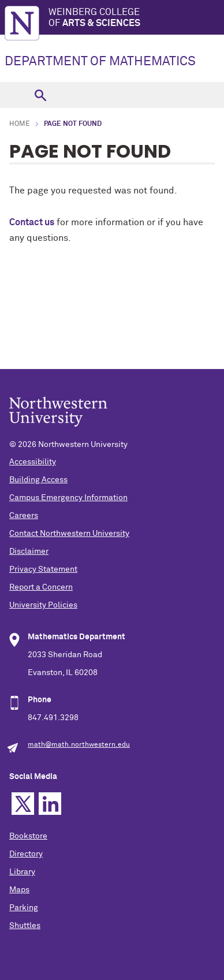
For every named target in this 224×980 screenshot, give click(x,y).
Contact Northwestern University (69, 534)
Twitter (23, 804)
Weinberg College (136, 18)
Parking (24, 908)
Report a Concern (41, 587)
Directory (26, 854)
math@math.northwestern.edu (79, 745)
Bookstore (28, 836)
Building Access (38, 480)
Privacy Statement (43, 569)
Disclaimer (29, 552)
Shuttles (25, 926)
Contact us (32, 222)
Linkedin (50, 804)
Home (20, 124)
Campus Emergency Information (68, 498)
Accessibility (33, 462)
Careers (24, 516)
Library (22, 872)
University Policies (43, 605)
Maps (19, 890)
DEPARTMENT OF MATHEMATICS (100, 62)
